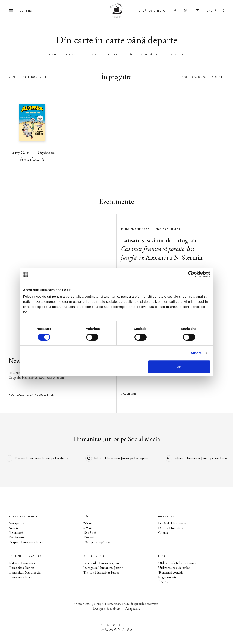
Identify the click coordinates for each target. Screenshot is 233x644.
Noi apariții (16, 523)
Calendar (128, 394)
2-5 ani (51, 55)
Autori (13, 528)
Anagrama (133, 608)
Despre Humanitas (171, 528)
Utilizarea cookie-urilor (174, 568)
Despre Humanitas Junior (26, 542)
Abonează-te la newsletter (31, 395)
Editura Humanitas (22, 563)
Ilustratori (16, 533)
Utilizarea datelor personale (178, 563)
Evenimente (178, 55)
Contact (164, 533)
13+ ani (113, 55)
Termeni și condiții (171, 572)
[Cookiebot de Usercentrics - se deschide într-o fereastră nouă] (191, 274)
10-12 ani (92, 55)
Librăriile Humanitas (172, 523)
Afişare (196, 353)
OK (179, 366)
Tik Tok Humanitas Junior (101, 572)
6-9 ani (71, 55)
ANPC (163, 582)
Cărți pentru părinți (144, 55)
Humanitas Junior (21, 577)
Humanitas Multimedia (25, 572)
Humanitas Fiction (21, 568)
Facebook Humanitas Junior (103, 563)
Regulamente (168, 577)
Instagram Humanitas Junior (103, 568)
